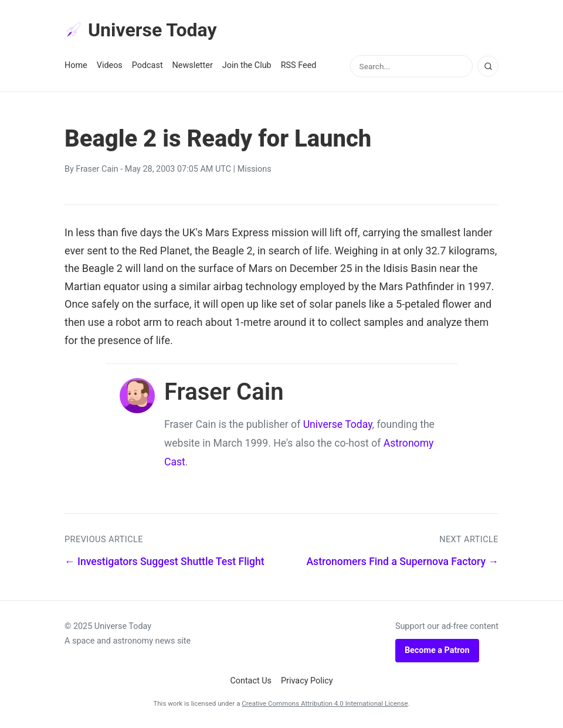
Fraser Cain (97, 169)
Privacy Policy (307, 681)
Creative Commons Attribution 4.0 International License (325, 703)
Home (76, 65)
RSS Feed (299, 65)
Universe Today (141, 30)
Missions (255, 169)
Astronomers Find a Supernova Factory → (402, 562)
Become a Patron (437, 650)
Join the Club (247, 65)
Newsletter (193, 65)
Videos (110, 65)
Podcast (147, 65)
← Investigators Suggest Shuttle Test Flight (165, 562)
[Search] (488, 66)
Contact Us (251, 681)
